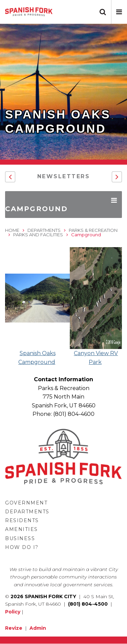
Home (12, 230)
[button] (119, 12)
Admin (38, 628)
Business (20, 538)
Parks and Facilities (38, 235)
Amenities (22, 529)
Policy (13, 612)
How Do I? (22, 547)
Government (26, 503)
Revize (14, 628)
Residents (22, 520)
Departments (44, 230)
